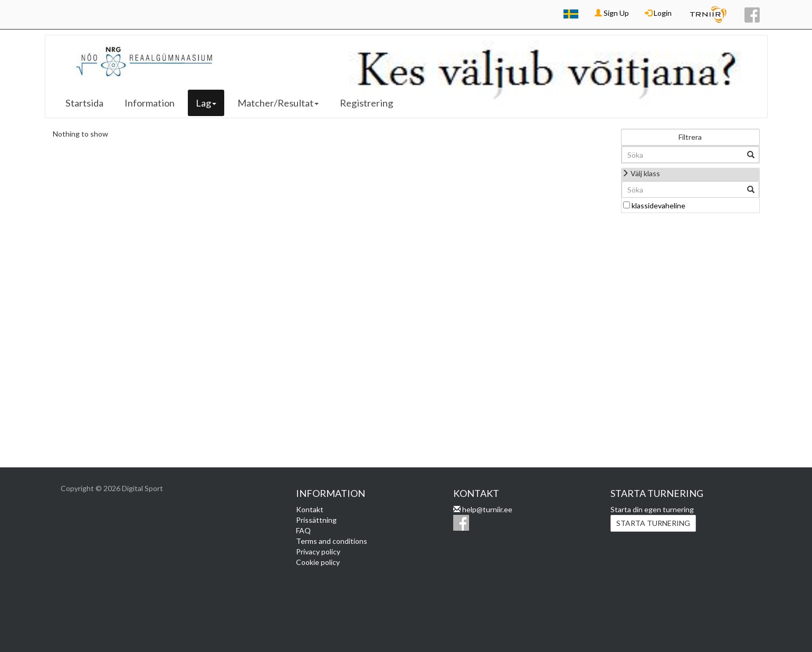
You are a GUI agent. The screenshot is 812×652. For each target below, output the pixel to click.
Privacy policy (318, 552)
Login (658, 13)
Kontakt (310, 509)
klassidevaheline (658, 205)
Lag (206, 103)
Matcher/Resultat (278, 103)
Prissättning (316, 520)
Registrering (366, 103)
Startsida (84, 103)
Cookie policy (318, 562)
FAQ (303, 530)
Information (150, 103)
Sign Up (612, 13)
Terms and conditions (332, 541)
